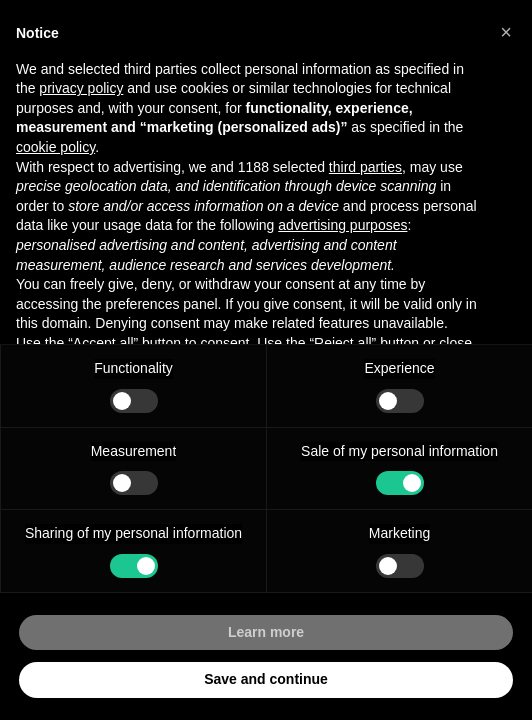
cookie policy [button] (55, 147)
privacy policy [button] (81, 88)
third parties (365, 167)
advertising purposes (342, 225)
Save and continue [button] (266, 679)
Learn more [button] (266, 632)
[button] (506, 32)
